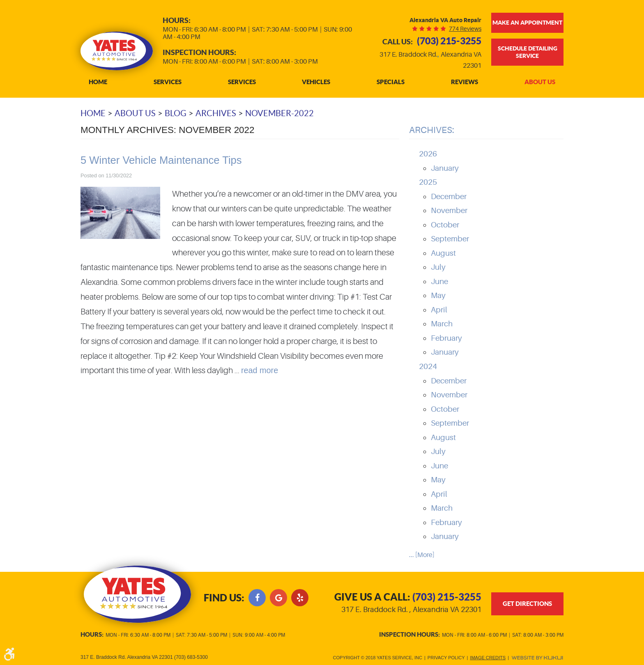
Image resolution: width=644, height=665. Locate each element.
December (449, 197)
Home (98, 82)
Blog (176, 113)
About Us (540, 82)
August (443, 253)
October (445, 225)
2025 (428, 182)
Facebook (257, 598)
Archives (216, 113)
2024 (428, 367)
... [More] (422, 555)
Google (278, 598)
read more (260, 370)
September (450, 239)
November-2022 (279, 113)
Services (168, 82)
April (439, 310)
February (446, 338)
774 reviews (465, 29)
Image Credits (488, 658)
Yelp (300, 598)
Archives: (432, 130)
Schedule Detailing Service (528, 52)
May (438, 296)
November (449, 211)
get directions (527, 604)
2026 (428, 154)
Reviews (465, 82)
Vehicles (316, 82)
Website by (537, 658)
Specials (391, 82)
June (439, 282)
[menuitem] (98, 82)
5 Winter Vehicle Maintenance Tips (161, 160)
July (438, 267)
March (442, 324)
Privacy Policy (446, 658)
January (445, 168)
